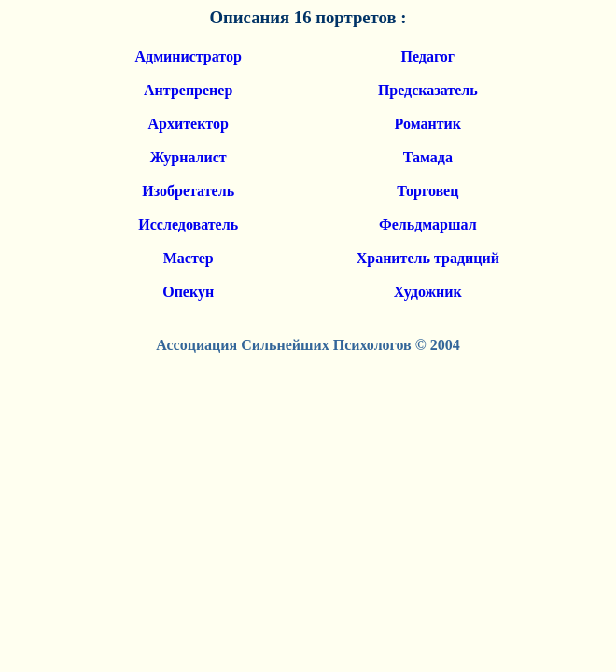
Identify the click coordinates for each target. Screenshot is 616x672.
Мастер (189, 258)
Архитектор (189, 124)
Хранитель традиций (428, 258)
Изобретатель (188, 191)
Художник (428, 292)
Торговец (427, 191)
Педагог (428, 56)
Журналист (189, 157)
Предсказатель (428, 90)
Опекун (188, 292)
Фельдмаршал (428, 224)
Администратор (189, 56)
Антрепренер (188, 90)
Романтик (428, 124)
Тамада (428, 157)
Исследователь (188, 224)
